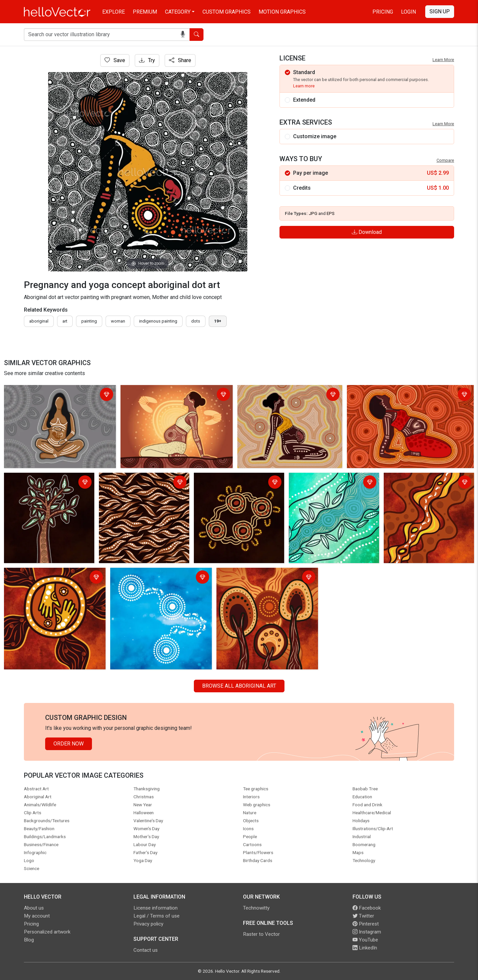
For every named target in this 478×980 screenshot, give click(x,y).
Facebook (367, 908)
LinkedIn (365, 948)
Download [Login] (367, 232)
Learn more (304, 86)
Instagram (367, 932)
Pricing (383, 12)
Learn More (443, 60)
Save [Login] (115, 60)
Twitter (363, 916)
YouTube (365, 940)
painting (89, 321)
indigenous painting (158, 321)
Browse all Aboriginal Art (239, 686)
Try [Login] (147, 60)
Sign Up (440, 11)
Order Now (69, 744)
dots (196, 321)
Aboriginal (39, 321)
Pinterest (366, 924)
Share (180, 60)
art (65, 321)
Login (408, 12)
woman (118, 321)
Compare (445, 160)
